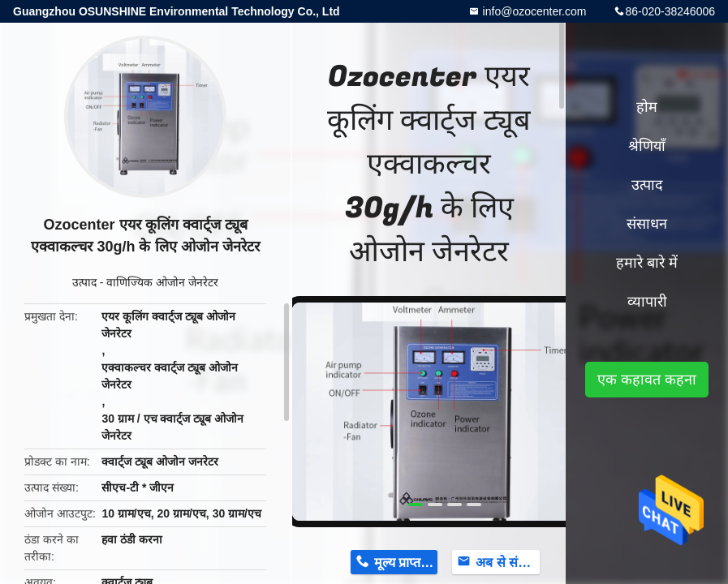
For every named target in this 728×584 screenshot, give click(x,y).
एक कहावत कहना (647, 380)
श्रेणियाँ (647, 146)
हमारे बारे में (647, 263)
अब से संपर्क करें (508, 563)
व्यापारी (647, 302)
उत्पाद (84, 282)
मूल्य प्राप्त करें (406, 563)
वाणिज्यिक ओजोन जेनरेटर (162, 282)
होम (647, 107)
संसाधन (647, 224)
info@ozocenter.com (533, 11)
